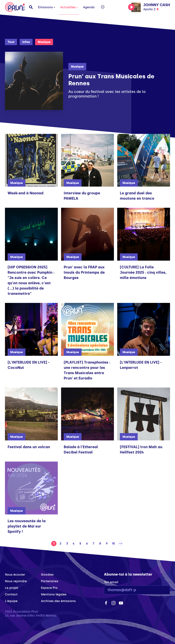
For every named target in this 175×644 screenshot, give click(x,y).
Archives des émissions (58, 601)
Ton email (111, 582)
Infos (26, 42)
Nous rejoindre (16, 581)
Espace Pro (49, 588)
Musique (44, 42)
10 (113, 544)
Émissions (46, 7)
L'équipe (11, 601)
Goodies (47, 575)
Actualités (69, 7)
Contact (11, 594)
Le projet (12, 588)
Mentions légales (54, 594)
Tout (11, 42)
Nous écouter (15, 575)
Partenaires (50, 581)
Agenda (89, 7)
